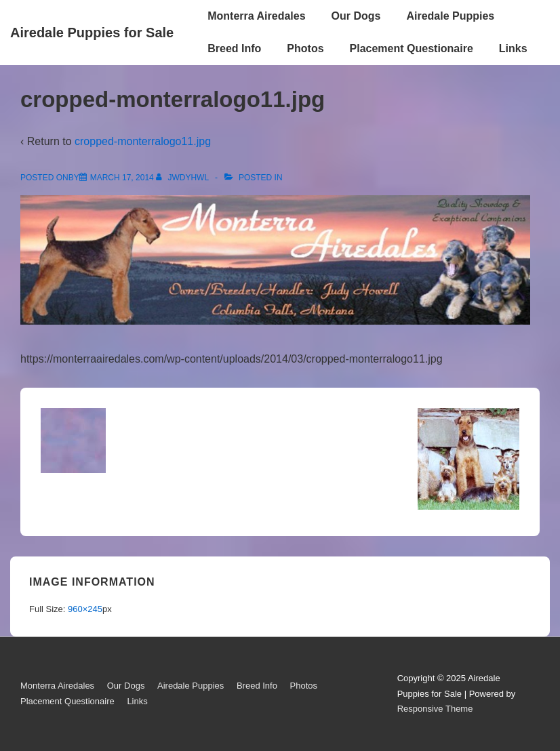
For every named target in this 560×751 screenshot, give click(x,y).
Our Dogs (356, 16)
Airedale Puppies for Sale (92, 33)
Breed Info (234, 48)
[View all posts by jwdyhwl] (183, 178)
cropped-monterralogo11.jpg (143, 141)
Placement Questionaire (412, 48)
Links (513, 48)
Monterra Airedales (256, 16)
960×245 (85, 609)
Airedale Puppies (450, 16)
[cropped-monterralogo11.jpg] (122, 178)
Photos (305, 48)
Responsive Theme (435, 709)
